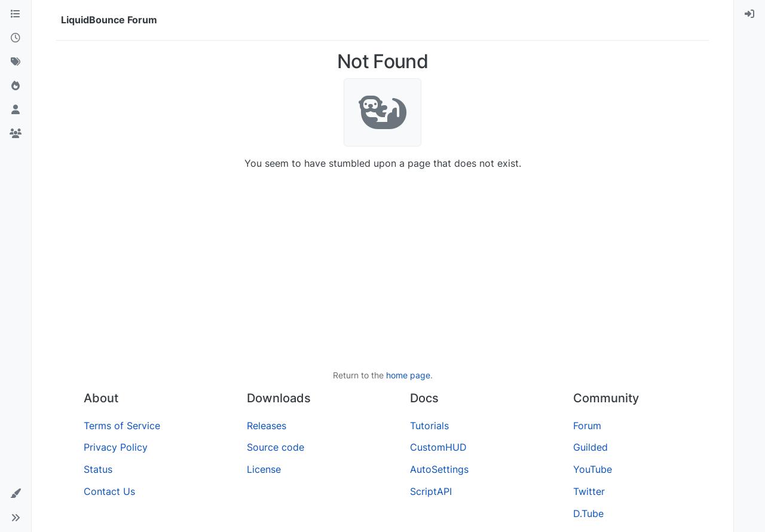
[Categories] (16, 14)
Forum (587, 426)
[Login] (749, 14)
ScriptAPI (431, 491)
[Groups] (16, 134)
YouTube (593, 469)
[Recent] (16, 38)
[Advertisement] (382, 270)
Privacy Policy (116, 447)
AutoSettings (439, 469)
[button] (16, 494)
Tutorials (429, 426)
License (264, 469)
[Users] (16, 110)
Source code (276, 447)
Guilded (590, 447)
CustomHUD (438, 447)
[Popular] (16, 86)
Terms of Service (122, 426)
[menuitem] (749, 14)
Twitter (589, 491)
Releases (267, 426)
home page (408, 375)
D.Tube (588, 513)
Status (98, 469)
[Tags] (16, 62)
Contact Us (109, 491)
